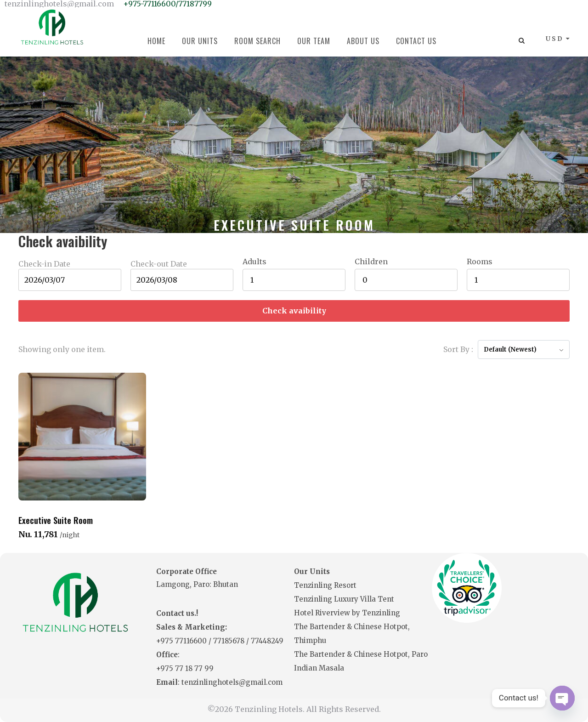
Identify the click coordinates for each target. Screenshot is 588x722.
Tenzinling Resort (325, 585)
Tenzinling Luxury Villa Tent (344, 599)
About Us (363, 41)
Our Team (314, 41)
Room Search (257, 41)
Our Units (200, 41)
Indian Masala (319, 668)
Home (156, 41)
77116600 (192, 641)
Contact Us (416, 41)
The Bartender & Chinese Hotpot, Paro (361, 654)
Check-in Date (44, 264)
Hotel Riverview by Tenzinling (347, 613)
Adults (254, 262)
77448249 (267, 641)
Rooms (480, 262)
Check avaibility (294, 311)
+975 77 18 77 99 (185, 668)
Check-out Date (159, 264)
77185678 (230, 641)
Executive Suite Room (56, 520)
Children (371, 262)
